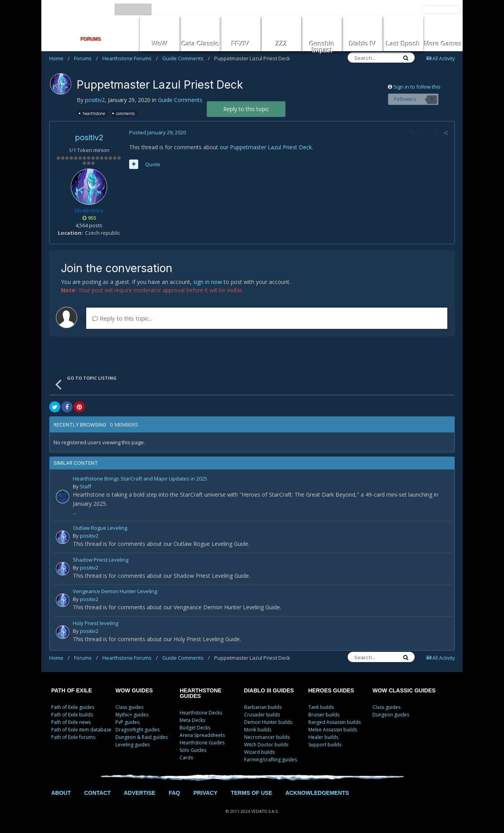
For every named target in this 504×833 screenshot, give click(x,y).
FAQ (174, 793)
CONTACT (97, 793)
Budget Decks (195, 728)
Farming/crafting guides (271, 760)
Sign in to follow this (417, 87)
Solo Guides (193, 750)
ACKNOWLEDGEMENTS (317, 793)
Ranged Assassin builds (334, 722)
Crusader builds (262, 715)
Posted (157, 132)
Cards (186, 758)
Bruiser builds (324, 715)
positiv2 (95, 100)
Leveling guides (132, 745)
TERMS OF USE (251, 793)
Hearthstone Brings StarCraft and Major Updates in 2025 (140, 479)
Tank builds (321, 707)
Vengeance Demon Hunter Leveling (115, 592)
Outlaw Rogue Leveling (100, 528)
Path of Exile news (71, 722)
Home (59, 58)
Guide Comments (186, 58)
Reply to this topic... (122, 318)
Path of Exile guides (73, 707)
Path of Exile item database (81, 730)
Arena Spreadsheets (202, 735)
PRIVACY (205, 793)
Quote (152, 164)
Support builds (325, 745)
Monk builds (258, 730)
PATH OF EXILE (72, 690)
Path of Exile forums (73, 737)
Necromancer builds (267, 737)
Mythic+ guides (132, 715)
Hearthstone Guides (202, 743)
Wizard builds (259, 752)
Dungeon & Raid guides (142, 737)
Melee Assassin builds (333, 730)
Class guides (129, 707)
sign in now (208, 282)
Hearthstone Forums (130, 58)
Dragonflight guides (137, 730)
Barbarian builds (263, 707)
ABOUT (61, 793)
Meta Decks (192, 720)
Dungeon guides (391, 715)
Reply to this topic (246, 109)
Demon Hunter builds (268, 722)
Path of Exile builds (72, 715)
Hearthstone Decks (201, 713)
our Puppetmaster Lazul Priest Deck (265, 147)
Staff (86, 486)
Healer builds (323, 737)
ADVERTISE (139, 793)
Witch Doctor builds (266, 745)
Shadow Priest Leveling (101, 560)
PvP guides (127, 722)
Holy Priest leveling (95, 624)
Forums (86, 58)
